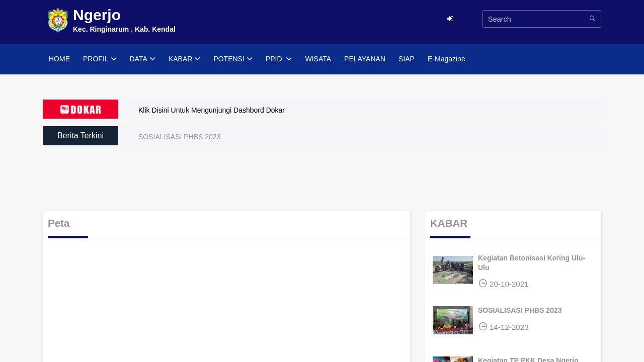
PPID (279, 59)
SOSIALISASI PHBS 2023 (179, 137)
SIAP (407, 59)
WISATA (318, 59)
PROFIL (100, 59)
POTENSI (233, 59)
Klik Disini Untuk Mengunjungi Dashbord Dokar (212, 110)
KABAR (184, 59)
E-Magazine (447, 59)
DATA (143, 59)
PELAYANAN (365, 59)
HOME (59, 59)
